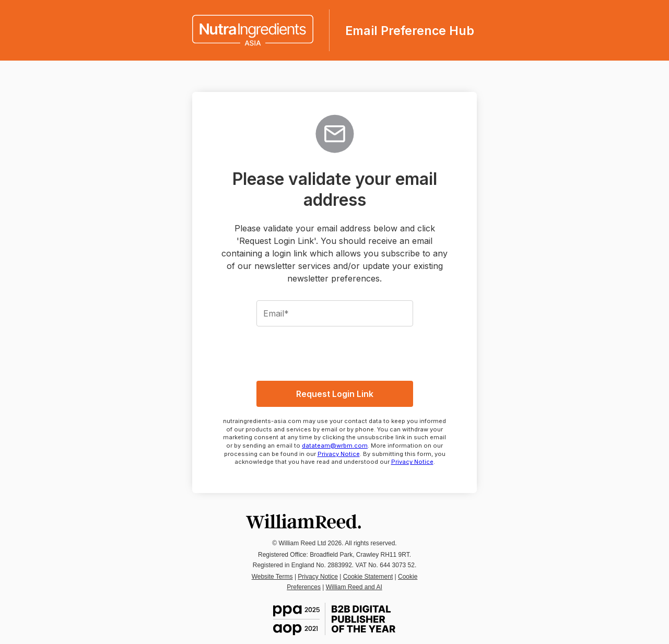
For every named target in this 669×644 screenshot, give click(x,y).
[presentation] (335, 352)
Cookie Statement (368, 577)
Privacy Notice (339, 454)
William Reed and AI (354, 587)
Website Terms (272, 577)
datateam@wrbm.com (335, 446)
